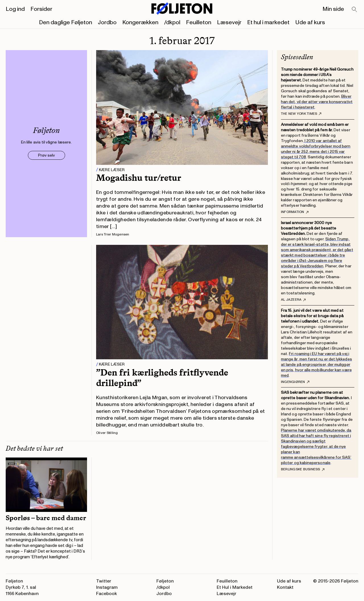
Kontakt (285, 587)
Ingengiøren (295, 382)
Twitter (104, 581)
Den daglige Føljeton (66, 22)
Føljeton (165, 581)
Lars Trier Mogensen (113, 234)
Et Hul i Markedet (235, 587)
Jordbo (107, 22)
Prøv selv (46, 155)
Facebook (106, 594)
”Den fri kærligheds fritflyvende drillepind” (162, 378)
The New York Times (301, 114)
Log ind (15, 9)
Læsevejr (229, 22)
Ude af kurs (310, 22)
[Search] (355, 10)
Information (295, 212)
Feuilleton (199, 22)
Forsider (41, 9)
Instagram (107, 587)
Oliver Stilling (107, 433)
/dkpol (172, 22)
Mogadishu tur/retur (139, 178)
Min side (333, 9)
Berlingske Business (303, 469)
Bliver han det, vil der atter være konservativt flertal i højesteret (317, 102)
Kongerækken (140, 22)
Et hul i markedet (268, 22)
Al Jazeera (293, 300)
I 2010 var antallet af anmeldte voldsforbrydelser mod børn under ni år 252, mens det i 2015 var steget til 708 (316, 149)
